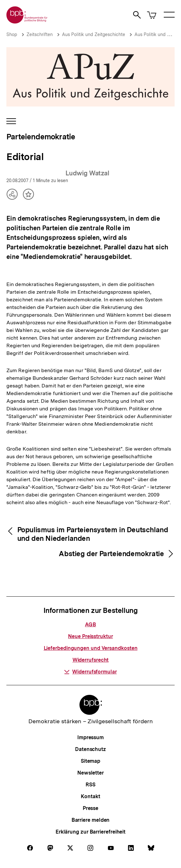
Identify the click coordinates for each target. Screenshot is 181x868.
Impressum (90, 737)
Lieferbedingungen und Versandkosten (91, 648)
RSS (90, 785)
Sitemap (90, 761)
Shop (12, 34)
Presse (90, 808)
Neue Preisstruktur (90, 636)
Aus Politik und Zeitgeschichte (94, 34)
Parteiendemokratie (41, 137)
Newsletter (90, 773)
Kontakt (90, 796)
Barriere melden (91, 820)
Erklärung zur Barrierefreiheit (90, 832)
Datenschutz (90, 749)
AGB (90, 625)
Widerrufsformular (90, 672)
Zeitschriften (40, 34)
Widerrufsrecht (91, 660)
